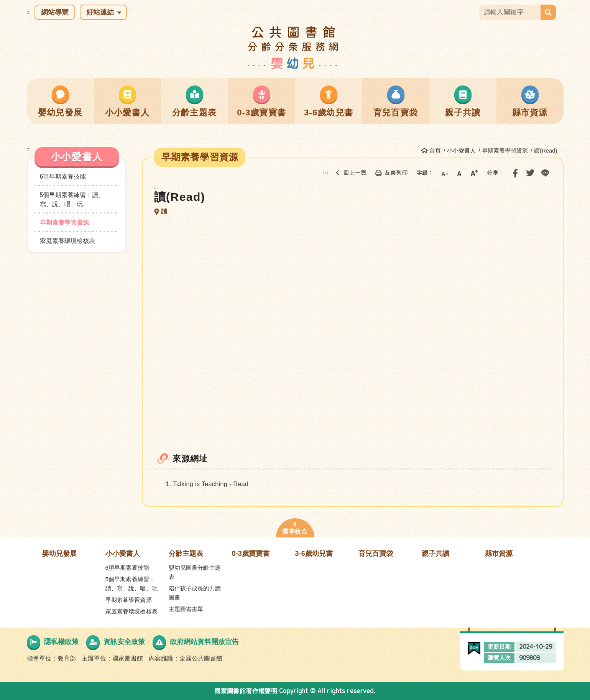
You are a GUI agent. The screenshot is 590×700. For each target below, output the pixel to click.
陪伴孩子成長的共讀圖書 (195, 593)
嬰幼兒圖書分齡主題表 (195, 572)
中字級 (459, 173)
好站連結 (100, 12)
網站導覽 (55, 12)
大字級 (474, 173)
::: (29, 12)
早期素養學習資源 (64, 223)
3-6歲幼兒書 (314, 554)
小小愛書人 (123, 554)
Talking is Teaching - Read (211, 484)
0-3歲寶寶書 (251, 554)
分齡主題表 (186, 554)
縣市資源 (499, 554)
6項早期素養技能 (63, 177)
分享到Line (545, 173)
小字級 (444, 173)
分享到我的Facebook (515, 173)
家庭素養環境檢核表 (67, 241)
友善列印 (390, 173)
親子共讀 (436, 554)
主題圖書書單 (186, 609)
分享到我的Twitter (530, 173)
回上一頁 (349, 173)
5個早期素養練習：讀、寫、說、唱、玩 (72, 200)
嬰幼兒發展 (60, 554)
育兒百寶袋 (376, 554)
